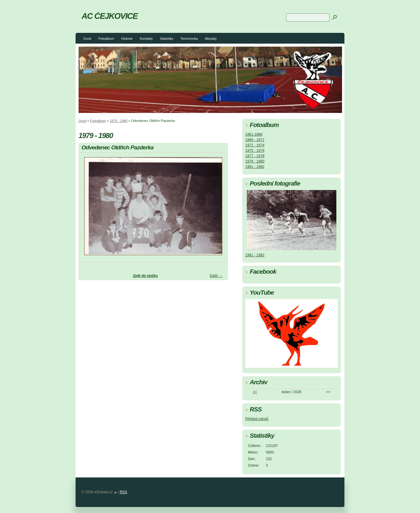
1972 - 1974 (255, 145)
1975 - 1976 (255, 151)
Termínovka (189, 39)
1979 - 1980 (119, 121)
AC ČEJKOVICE (110, 16)
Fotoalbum (106, 39)
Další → (216, 276)
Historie (127, 39)
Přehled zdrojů (257, 419)
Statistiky (167, 39)
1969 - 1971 (255, 140)
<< (255, 392)
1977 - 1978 (255, 156)
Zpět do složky (145, 276)
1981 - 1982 (255, 167)
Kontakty (146, 39)
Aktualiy (211, 39)
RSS (124, 492)
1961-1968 (254, 134)
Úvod (87, 39)
